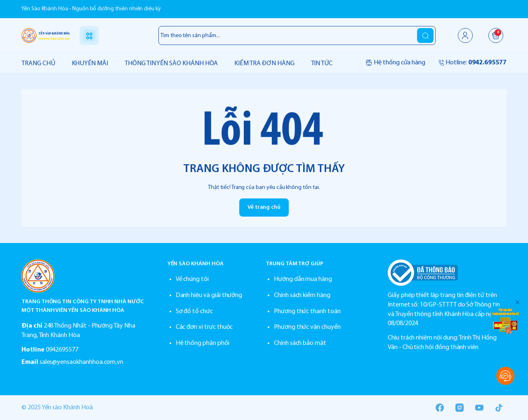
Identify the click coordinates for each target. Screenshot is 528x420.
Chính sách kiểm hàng (302, 295)
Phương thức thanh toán (307, 311)
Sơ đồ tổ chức (194, 311)
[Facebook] (440, 408)
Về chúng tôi (192, 279)
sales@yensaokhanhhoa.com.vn (82, 362)
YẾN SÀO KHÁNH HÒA (196, 264)
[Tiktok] (499, 408)
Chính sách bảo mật (300, 343)
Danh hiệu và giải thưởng (209, 295)
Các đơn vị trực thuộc (204, 327)
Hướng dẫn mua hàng (303, 279)
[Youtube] (479, 408)
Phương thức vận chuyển (307, 327)
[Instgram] (460, 408)
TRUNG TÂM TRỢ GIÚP (295, 264)
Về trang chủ (264, 207)
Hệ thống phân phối (203, 343)
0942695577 (62, 350)
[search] (425, 35)
